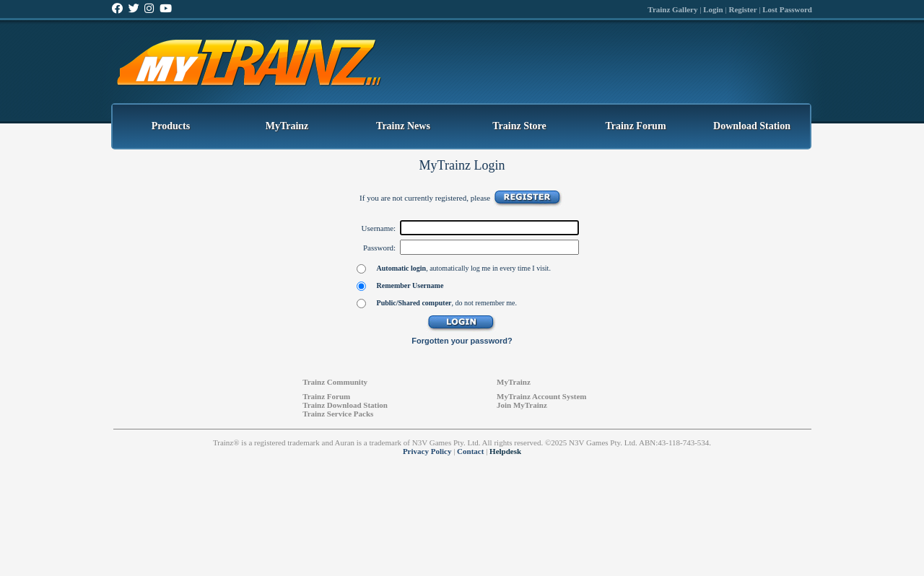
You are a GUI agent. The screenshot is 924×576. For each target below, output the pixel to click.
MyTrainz (287, 126)
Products (171, 126)
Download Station (752, 126)
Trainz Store (519, 126)
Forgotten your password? (462, 341)
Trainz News (403, 126)
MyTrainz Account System (541, 396)
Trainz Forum (635, 126)
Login (713, 9)
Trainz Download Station (345, 405)
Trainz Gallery (672, 9)
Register (742, 9)
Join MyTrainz (522, 405)
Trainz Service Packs (338, 414)
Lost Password (787, 9)
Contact (470, 451)
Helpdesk (505, 451)
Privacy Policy (427, 451)
